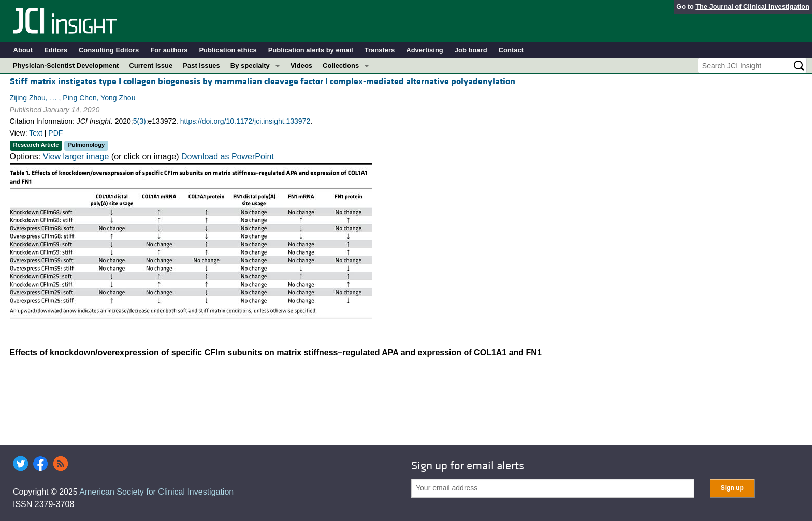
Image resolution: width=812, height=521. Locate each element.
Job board (471, 50)
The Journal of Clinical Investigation (752, 6)
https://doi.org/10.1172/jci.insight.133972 (245, 121)
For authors (169, 50)
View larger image (76, 157)
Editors (56, 50)
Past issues (201, 65)
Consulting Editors (109, 50)
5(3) (140, 121)
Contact (511, 50)
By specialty (250, 65)
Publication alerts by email (311, 50)
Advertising (425, 50)
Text (36, 133)
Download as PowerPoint (228, 157)
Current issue (151, 65)
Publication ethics (228, 50)
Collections (341, 65)
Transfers (380, 50)
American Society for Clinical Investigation (156, 492)
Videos (301, 65)
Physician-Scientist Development (66, 65)
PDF (55, 133)
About (23, 50)
